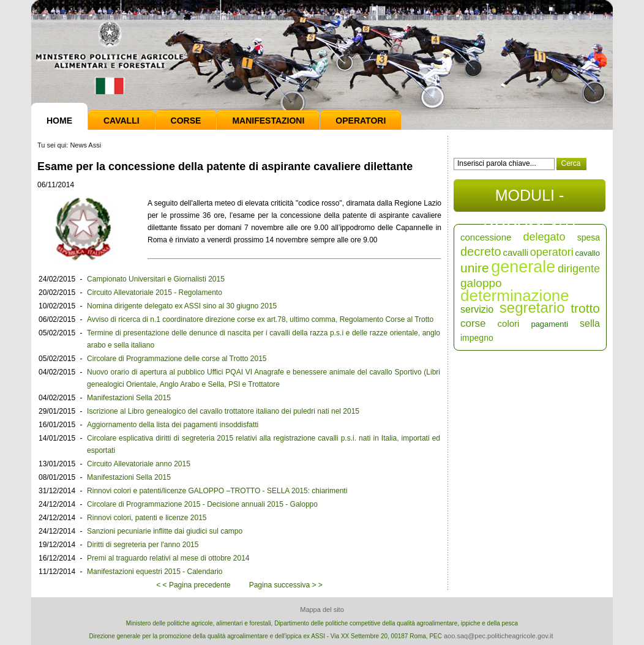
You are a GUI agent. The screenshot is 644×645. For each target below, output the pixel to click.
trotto (585, 308)
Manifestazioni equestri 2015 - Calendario (155, 572)
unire (475, 268)
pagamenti (549, 324)
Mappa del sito (322, 610)
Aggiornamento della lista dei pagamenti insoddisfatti (173, 425)
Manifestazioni (268, 121)
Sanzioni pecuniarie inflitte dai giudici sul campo (165, 531)
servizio (477, 309)
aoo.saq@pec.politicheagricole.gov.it (499, 636)
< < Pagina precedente (193, 585)
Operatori (361, 121)
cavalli (515, 252)
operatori (552, 252)
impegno (477, 338)
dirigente (579, 269)
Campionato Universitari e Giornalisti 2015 (156, 279)
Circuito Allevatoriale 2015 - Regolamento (155, 293)
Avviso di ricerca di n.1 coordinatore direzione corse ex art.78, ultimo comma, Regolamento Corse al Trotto (260, 319)
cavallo (588, 253)
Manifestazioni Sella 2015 (129, 398)
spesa (589, 237)
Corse (186, 121)
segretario (532, 308)
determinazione (515, 296)
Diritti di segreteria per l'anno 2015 (143, 545)
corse (473, 323)
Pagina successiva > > (286, 585)
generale (523, 267)
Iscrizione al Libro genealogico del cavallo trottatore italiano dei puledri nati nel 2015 (223, 411)
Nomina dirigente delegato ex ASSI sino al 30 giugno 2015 (182, 306)
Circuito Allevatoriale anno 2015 (139, 464)
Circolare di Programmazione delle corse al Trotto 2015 (177, 359)
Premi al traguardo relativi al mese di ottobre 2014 (168, 558)
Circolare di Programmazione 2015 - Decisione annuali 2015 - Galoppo (202, 504)
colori (509, 323)
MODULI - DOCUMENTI (529, 199)
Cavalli (122, 121)
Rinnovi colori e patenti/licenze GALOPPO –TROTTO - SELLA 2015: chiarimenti (217, 491)
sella (590, 323)
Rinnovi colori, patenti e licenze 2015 (147, 518)
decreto (481, 252)
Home (59, 121)
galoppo (481, 283)
